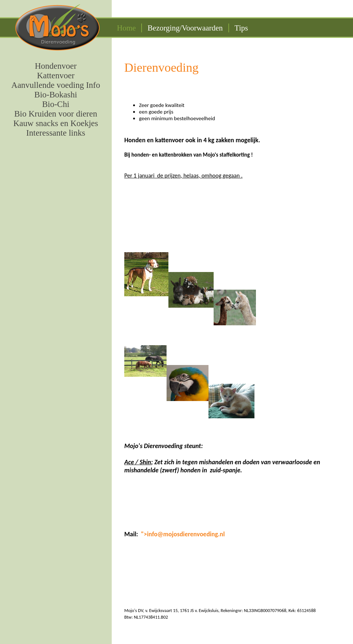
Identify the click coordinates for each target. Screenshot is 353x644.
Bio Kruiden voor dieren (56, 114)
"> (144, 534)
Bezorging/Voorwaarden (185, 28)
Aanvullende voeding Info (56, 85)
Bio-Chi (56, 104)
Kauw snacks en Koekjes (56, 123)
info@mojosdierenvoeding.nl (186, 534)
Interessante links (56, 133)
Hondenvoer (56, 66)
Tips (241, 28)
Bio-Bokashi (56, 95)
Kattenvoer (56, 76)
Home (126, 28)
